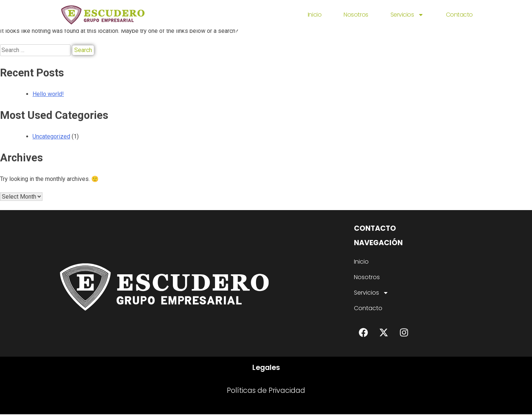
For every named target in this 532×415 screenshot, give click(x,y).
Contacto (459, 15)
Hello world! (48, 94)
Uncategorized (51, 136)
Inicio (315, 15)
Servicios (407, 15)
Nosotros (356, 15)
